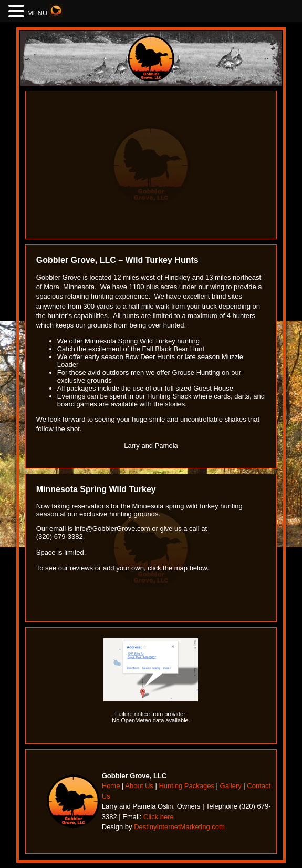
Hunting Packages (186, 786)
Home (111, 786)
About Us (139, 786)
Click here (159, 817)
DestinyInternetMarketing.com (179, 827)
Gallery (231, 786)
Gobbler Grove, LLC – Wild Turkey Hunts (117, 260)
